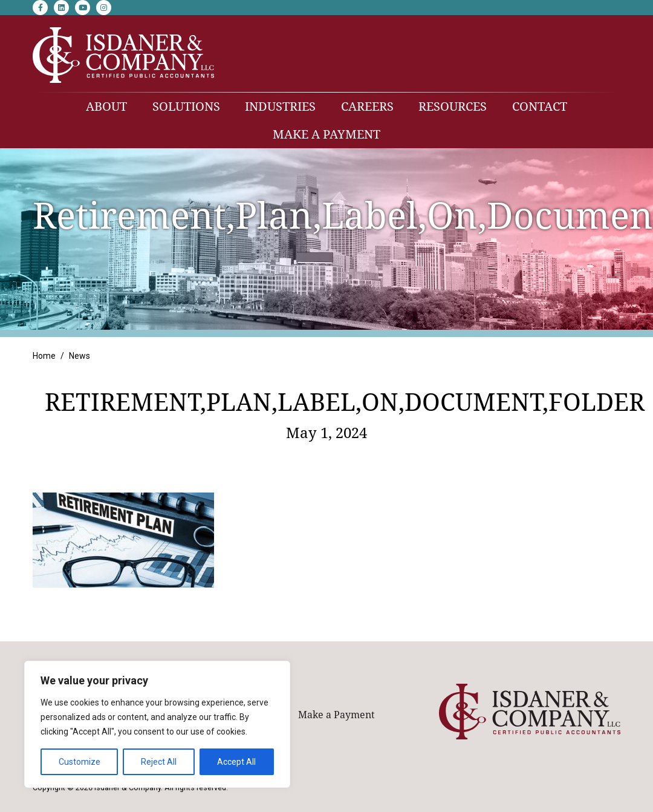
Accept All (236, 762)
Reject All (159, 762)
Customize (80, 762)
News (80, 356)
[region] (157, 724)
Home (44, 356)
